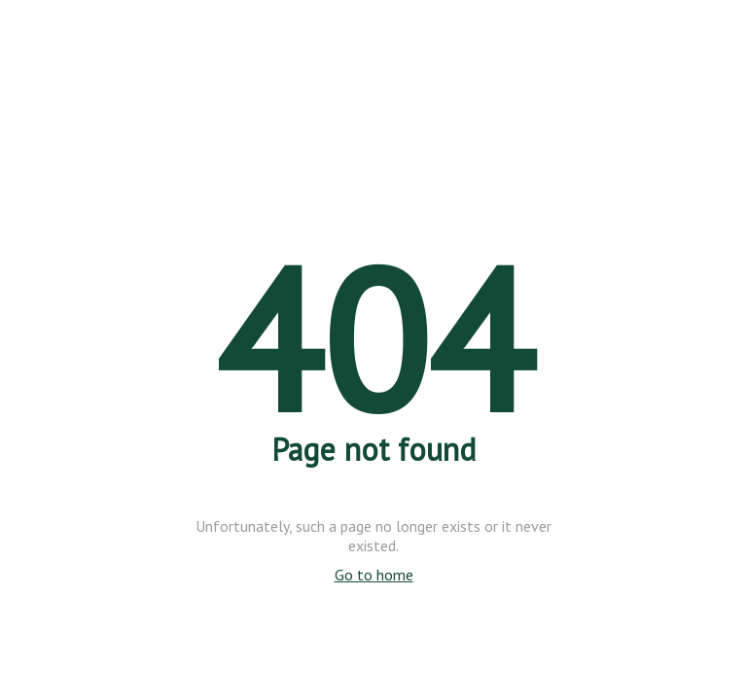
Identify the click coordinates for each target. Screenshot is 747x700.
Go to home (374, 575)
